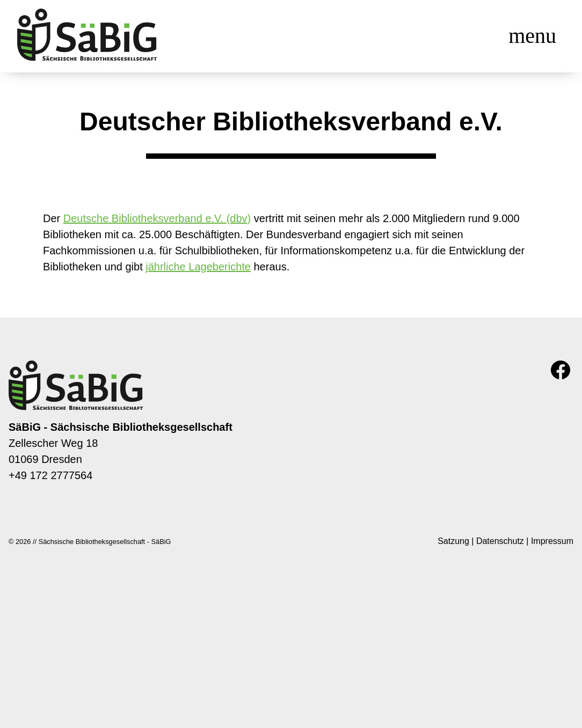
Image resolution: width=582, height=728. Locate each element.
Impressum (552, 541)
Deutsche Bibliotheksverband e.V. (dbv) (157, 218)
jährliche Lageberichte (198, 267)
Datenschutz (500, 541)
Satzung (453, 541)
